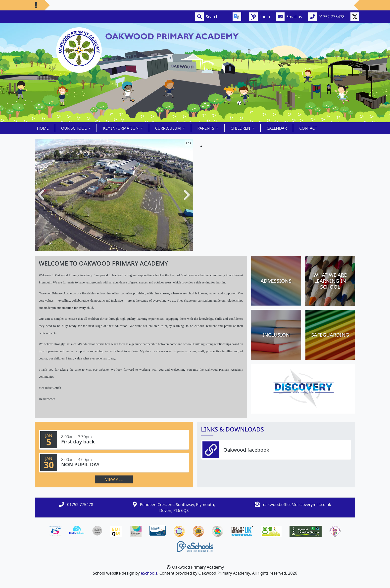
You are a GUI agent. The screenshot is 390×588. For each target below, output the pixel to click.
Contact (308, 128)
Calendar (277, 128)
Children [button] (241, 128)
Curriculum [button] (169, 128)
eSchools (149, 573)
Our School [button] (74, 128)
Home (43, 128)
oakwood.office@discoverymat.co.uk (297, 505)
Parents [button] (206, 128)
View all (114, 479)
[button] (41, 195)
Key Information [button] (121, 128)
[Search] (216, 17)
